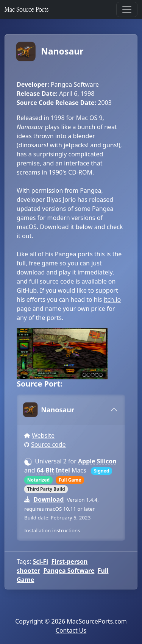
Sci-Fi (41, 561)
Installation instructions (52, 530)
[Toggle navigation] (127, 9)
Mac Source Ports (27, 9)
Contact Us (71, 630)
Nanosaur (50, 51)
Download (48, 499)
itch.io (112, 299)
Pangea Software (69, 571)
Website (43, 435)
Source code (48, 444)
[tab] (71, 410)
